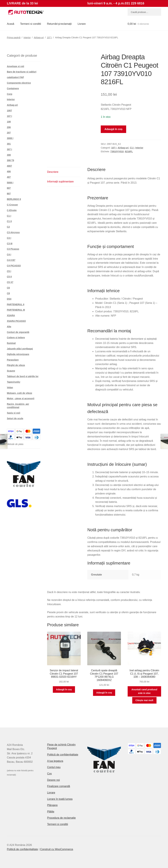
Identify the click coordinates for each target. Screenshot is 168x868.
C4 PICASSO (14, 266)
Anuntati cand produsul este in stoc (144, 691)
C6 (8, 288)
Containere (13, 88)
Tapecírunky (14, 382)
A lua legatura (55, 761)
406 (9, 171)
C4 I (9, 255)
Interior (27, 38)
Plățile (51, 812)
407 (9, 177)
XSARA (11, 315)
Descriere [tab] (53, 172)
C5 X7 (10, 282)
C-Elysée (12, 210)
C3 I (9, 238)
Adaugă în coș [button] (64, 689)
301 (9, 144)
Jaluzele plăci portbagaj (20, 349)
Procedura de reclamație (61, 818)
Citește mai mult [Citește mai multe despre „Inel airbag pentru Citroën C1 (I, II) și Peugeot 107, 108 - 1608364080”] (144, 700)
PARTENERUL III (16, 310)
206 (9, 127)
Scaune (11, 371)
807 (9, 194)
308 (9, 155)
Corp (10, 94)
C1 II (9, 221)
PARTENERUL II (16, 304)
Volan (10, 387)
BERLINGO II (14, 199)
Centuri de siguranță (18, 332)
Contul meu (54, 767)
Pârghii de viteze (16, 365)
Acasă (10, 24)
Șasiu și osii (14, 413)
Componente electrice (19, 83)
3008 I (10, 138)
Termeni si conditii (31, 24)
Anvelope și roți (16, 66)
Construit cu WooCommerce (57, 849)
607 (9, 188)
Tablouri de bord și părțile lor (23, 376)
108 (9, 122)
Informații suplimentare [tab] (60, 182)
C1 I (132, 148)
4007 (9, 166)
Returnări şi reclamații (59, 24)
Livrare (82, 24)
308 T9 (10, 160)
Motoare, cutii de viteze (20, 393)
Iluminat (11, 343)
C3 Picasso (13, 249)
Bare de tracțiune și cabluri (22, 72)
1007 (9, 111)
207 (9, 133)
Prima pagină (14, 38)
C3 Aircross (13, 232)
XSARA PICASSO (16, 321)
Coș (49, 774)
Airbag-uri (39, 38)
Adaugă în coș (113, 129)
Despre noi (53, 780)
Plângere (52, 805)
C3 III (10, 244)
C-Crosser (12, 205)
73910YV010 (117, 151)
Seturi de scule (15, 418)
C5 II (9, 277)
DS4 (9, 299)
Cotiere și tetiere (16, 338)
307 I (9, 149)
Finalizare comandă (59, 786)
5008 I (10, 183)
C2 (8, 227)
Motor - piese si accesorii (21, 398)
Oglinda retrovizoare (18, 354)
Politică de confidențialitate (63, 755)
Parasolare (13, 360)
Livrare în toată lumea (60, 799)
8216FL (129, 151)
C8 (8, 293)
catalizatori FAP (15, 77)
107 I (49, 38)
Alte (9, 327)
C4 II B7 (11, 260)
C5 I (9, 271)
